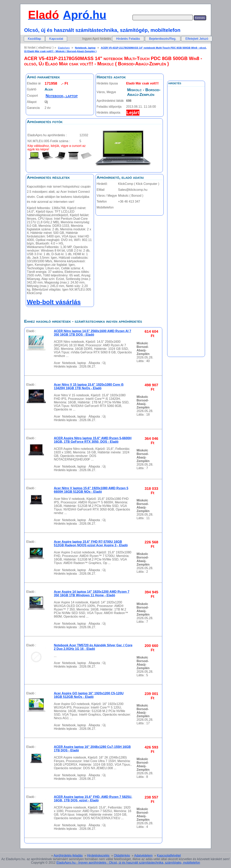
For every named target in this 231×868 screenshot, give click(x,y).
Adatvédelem (143, 855)
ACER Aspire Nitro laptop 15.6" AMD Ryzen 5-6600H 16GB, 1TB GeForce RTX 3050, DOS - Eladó (93, 440)
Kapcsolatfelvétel (169, 855)
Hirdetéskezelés (98, 855)
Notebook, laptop (85, 48)
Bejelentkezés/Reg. (163, 39)
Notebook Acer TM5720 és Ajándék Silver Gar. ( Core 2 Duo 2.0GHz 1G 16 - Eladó (93, 647)
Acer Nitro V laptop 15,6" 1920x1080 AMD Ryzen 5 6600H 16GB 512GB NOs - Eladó (91, 490)
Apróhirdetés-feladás (68, 855)
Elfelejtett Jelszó (197, 39)
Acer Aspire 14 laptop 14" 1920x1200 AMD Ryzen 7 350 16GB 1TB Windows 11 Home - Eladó (92, 593)
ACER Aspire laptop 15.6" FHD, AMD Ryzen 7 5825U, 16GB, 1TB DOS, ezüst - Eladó (93, 799)
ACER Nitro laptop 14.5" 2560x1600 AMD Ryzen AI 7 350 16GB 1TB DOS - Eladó (93, 333)
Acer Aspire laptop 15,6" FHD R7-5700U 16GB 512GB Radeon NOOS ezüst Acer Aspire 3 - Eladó (91, 543)
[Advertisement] (186, 175)
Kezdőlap (35, 39)
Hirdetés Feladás (128, 39)
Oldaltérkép (122, 855)
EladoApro (64, 48)
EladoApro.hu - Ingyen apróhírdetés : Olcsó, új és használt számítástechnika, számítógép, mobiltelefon (128, 863)
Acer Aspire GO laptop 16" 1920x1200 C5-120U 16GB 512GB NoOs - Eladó (89, 695)
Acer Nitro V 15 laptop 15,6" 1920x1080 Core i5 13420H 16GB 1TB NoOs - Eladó (89, 386)
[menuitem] (35, 39)
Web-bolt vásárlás (54, 302)
